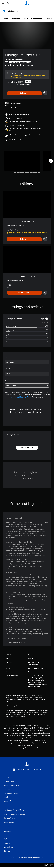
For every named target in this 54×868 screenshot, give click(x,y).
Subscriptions (37, 19)
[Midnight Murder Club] (22, 161)
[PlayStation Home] (27, 4)
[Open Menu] (3, 4)
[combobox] (27, 362)
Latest (5, 19)
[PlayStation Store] (11, 11)
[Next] (51, 161)
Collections (16, 19)
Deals (26, 19)
